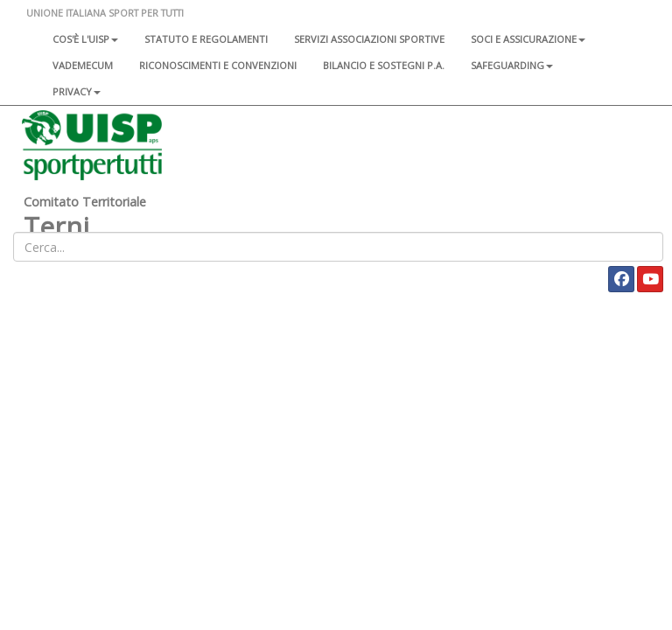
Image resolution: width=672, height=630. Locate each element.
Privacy (77, 91)
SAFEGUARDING (512, 65)
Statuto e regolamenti (206, 39)
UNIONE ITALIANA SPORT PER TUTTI (105, 13)
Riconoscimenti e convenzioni (218, 65)
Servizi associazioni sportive (369, 39)
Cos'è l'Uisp (85, 39)
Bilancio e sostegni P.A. (384, 65)
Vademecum (83, 65)
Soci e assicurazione (528, 39)
